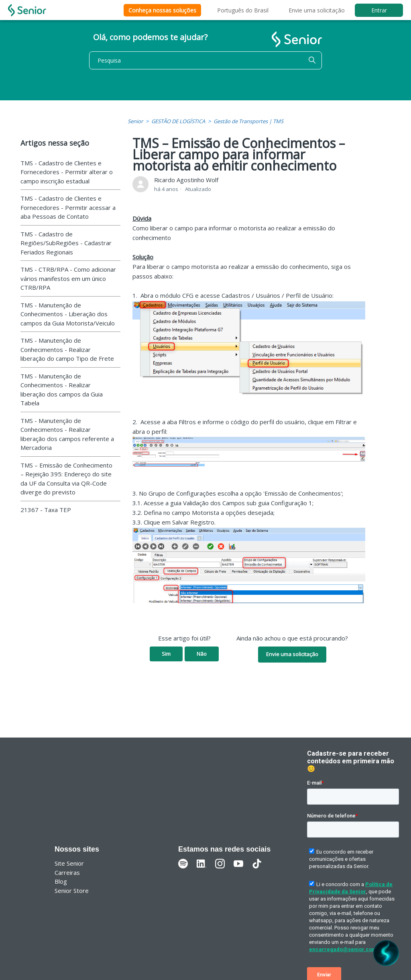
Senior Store (72, 891)
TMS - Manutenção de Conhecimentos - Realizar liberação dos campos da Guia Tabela (62, 390)
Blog (61, 881)
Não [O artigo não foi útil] (202, 654)
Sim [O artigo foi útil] (166, 654)
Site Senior (69, 863)
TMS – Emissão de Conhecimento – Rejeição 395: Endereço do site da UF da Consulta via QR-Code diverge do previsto (66, 479)
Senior (135, 121)
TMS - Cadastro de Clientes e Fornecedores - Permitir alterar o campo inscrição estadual (67, 172)
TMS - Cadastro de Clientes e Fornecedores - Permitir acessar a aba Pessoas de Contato (68, 207)
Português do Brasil (243, 10)
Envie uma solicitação (317, 10)
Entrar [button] (379, 10)
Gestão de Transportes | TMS (248, 121)
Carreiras (67, 872)
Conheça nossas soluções (162, 10)
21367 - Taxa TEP (46, 510)
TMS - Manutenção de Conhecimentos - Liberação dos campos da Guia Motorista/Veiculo (68, 314)
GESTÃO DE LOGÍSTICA (178, 121)
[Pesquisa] (205, 60)
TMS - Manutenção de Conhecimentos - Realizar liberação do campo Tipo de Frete (67, 349)
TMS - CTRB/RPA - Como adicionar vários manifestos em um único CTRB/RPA (68, 278)
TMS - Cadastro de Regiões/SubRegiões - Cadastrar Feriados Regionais (66, 243)
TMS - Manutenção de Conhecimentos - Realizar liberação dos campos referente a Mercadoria (67, 434)
